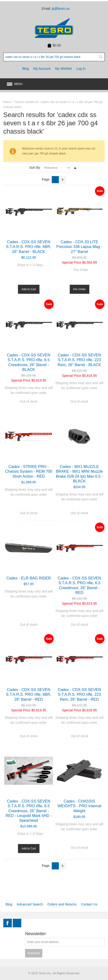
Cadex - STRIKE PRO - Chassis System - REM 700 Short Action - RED (29, 471)
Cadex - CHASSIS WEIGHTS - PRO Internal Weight (79, 806)
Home (7, 102)
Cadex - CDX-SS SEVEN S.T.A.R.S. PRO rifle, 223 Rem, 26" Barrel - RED (79, 694)
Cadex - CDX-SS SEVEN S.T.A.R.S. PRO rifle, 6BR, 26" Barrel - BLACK (28, 247)
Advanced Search (30, 904)
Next (63, 180)
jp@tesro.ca (61, 9)
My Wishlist (63, 69)
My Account (42, 69)
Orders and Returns (62, 904)
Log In (81, 69)
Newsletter (35, 934)
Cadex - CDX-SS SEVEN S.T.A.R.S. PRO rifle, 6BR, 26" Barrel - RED (28, 694)
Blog (26, 69)
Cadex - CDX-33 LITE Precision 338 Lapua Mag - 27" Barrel (79, 247)
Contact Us (89, 904)
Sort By (35, 168)
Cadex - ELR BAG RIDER (29, 578)
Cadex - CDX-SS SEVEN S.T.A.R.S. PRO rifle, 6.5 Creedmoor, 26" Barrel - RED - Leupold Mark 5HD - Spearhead (29, 811)
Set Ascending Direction (75, 168)
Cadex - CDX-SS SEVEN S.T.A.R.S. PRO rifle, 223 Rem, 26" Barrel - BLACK (79, 360)
